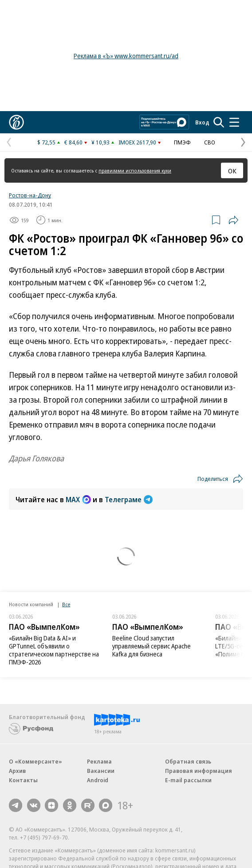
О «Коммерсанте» (35, 761)
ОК (232, 171)
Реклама (99, 761)
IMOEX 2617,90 (137, 142)
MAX (78, 500)
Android (98, 780)
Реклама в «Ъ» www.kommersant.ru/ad (126, 56)
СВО (210, 142)
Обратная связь (188, 761)
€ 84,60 (73, 142)
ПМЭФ (182, 142)
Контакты (23, 780)
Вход (202, 122)
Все (66, 604)
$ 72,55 (46, 142)
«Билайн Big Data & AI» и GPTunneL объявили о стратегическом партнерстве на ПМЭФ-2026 (54, 650)
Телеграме (129, 500)
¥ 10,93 (100, 142)
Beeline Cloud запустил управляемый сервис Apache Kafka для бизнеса (152, 646)
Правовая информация (199, 771)
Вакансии (101, 771)
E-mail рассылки (188, 780)
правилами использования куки (135, 170)
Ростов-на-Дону (30, 195)
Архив (17, 771)
